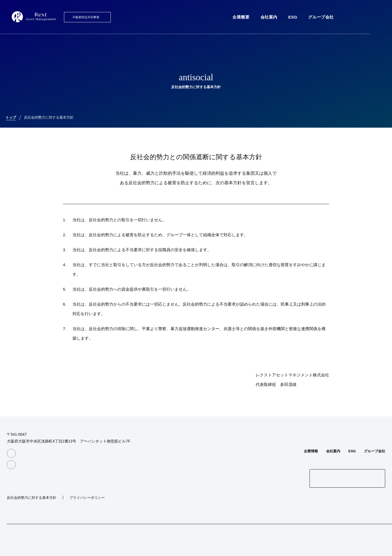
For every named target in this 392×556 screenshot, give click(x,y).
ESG (293, 17)
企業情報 (311, 451)
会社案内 (269, 17)
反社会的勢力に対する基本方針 (49, 117)
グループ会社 (321, 17)
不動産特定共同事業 (86, 17)
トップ (11, 117)
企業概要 (241, 17)
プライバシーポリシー (87, 498)
